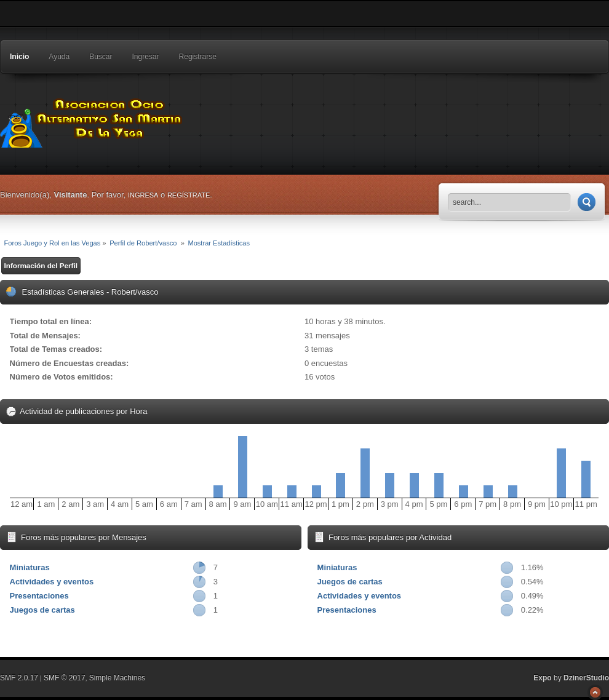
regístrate (189, 195)
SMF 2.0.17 (19, 678)
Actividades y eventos (52, 582)
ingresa (143, 195)
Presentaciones (39, 596)
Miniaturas (30, 567)
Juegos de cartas (42, 610)
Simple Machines (117, 678)
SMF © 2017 (65, 678)
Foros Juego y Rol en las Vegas (92, 120)
